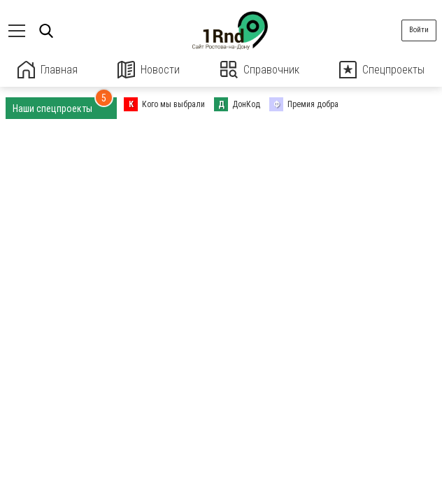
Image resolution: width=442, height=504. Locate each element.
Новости (149, 70)
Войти (419, 30)
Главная (48, 70)
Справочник (260, 70)
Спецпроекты (382, 70)
